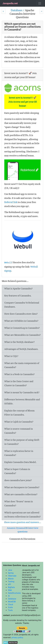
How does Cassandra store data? (21, 314)
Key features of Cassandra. (18, 296)
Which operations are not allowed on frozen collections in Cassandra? (22, 515)
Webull (8, 263)
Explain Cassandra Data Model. (20, 462)
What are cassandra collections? (21, 494)
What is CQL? (11, 356)
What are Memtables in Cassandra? (22, 335)
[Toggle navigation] (40, 3)
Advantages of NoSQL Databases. (21, 349)
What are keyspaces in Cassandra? (22, 487)
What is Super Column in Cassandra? (17, 471)
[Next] (41, 11)
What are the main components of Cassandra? (22, 365)
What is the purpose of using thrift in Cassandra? (22, 442)
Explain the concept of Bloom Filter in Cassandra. (19, 413)
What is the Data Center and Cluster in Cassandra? (19, 383)
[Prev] (4, 11)
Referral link (11, 202)
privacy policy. (18, 637)
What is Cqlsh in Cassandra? (19, 422)
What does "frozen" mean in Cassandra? (19, 503)
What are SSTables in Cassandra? (21, 321)
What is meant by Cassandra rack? (22, 392)
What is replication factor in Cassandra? (19, 453)
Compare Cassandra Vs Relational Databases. (22, 305)
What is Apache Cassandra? (18, 289)
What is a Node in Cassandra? (19, 374)
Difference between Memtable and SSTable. (22, 401)
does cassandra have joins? (18, 480)
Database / (18, 10)
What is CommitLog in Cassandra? (22, 328)
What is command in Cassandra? (19, 431)
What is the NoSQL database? (19, 342)
